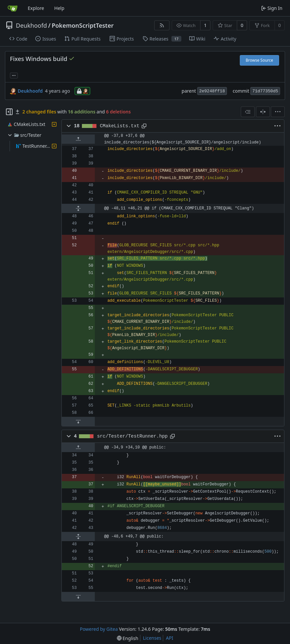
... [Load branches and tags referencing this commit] (14, 75)
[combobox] (248, 112)
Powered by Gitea (99, 629)
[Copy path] (144, 126)
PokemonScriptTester (83, 25)
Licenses (152, 638)
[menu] (278, 112)
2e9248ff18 (212, 91)
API (169, 638)
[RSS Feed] (162, 25)
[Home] (13, 8)
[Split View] (263, 112)
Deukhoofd (31, 25)
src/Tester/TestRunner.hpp (132, 436)
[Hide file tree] (9, 112)
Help (59, 8)
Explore (36, 8)
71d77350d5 (265, 91)
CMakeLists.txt (120, 126)
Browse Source (259, 60)
